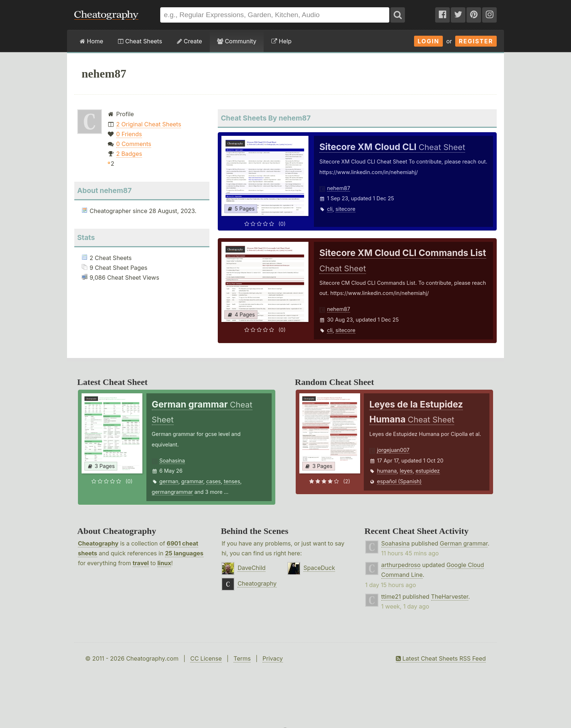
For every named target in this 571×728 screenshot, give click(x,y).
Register (476, 41)
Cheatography (98, 543)
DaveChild (251, 568)
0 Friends (129, 134)
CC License (206, 658)
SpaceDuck (319, 568)
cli (330, 209)
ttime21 (391, 597)
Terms (242, 658)
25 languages (184, 553)
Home (91, 41)
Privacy (273, 658)
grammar (192, 481)
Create (190, 41)
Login (429, 41)
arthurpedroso (401, 565)
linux (164, 563)
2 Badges (129, 154)
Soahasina (172, 461)
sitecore (345, 209)
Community (237, 41)
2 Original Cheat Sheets (149, 124)
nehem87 (338, 188)
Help (281, 41)
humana (387, 471)
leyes (406, 471)
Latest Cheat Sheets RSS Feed (441, 658)
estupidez (428, 471)
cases (213, 481)
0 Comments (134, 144)
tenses (232, 481)
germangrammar (172, 492)
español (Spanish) (399, 481)
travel (141, 563)
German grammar (464, 543)
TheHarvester (450, 597)
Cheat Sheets (140, 41)
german (169, 481)
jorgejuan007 (393, 450)
